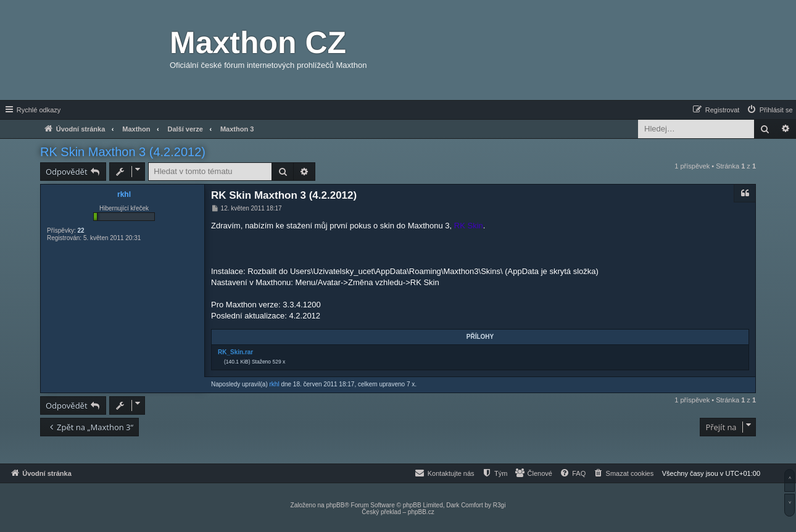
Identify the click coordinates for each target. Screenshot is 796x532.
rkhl (124, 194)
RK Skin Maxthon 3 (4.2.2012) (123, 152)
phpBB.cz (421, 512)
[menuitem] (769, 110)
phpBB (335, 505)
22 (81, 231)
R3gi (500, 505)
